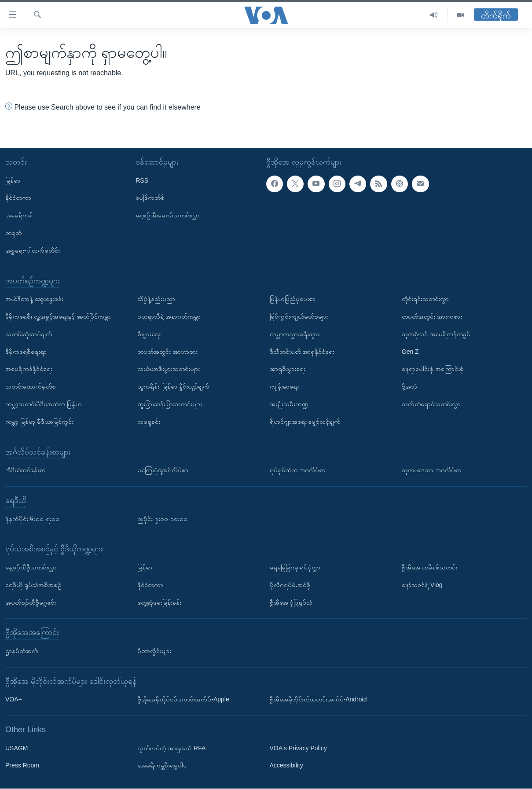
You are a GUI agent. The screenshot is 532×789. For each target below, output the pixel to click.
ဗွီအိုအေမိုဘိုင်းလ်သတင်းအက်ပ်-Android (318, 700)
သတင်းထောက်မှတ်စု (31, 386)
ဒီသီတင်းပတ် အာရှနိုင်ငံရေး (302, 352)
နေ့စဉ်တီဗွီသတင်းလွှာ (31, 567)
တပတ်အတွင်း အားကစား (167, 352)
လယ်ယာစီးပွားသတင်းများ (169, 369)
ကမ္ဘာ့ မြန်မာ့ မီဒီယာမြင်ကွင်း (39, 422)
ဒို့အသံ (409, 386)
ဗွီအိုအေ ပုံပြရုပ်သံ (291, 602)
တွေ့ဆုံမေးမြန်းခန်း (159, 602)
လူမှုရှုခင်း (149, 422)
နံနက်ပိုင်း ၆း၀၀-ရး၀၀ (32, 519)
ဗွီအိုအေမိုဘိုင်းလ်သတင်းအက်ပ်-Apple (183, 700)
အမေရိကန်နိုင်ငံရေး (29, 369)
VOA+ (14, 700)
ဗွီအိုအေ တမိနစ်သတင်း (429, 567)
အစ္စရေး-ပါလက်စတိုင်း (33, 250)
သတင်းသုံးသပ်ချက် (29, 334)
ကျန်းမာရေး (284, 386)
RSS (142, 180)
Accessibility (286, 766)
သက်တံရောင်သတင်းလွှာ (431, 404)
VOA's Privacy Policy (298, 748)
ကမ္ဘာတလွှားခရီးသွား (295, 334)
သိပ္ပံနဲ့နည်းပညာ (156, 299)
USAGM (17, 748)
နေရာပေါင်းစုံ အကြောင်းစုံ (433, 369)
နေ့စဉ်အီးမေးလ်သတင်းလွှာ (168, 215)
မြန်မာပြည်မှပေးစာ (293, 299)
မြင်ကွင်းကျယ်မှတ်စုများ (299, 316)
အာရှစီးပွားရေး (288, 369)
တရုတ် (13, 233)
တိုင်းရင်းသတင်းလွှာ (425, 299)
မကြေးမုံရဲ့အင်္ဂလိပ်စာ (163, 470)
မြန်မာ (13, 180)
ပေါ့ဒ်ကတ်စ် (150, 198)
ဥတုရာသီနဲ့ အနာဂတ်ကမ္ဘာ (169, 316)
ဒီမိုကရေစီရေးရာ (26, 352)
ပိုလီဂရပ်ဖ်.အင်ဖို (290, 585)
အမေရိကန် (19, 215)
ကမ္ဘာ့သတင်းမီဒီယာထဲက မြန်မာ (44, 404)
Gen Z (410, 352)
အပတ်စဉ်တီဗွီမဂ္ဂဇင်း (31, 602)
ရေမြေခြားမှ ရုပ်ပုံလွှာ (295, 567)
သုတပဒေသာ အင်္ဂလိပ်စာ (432, 470)
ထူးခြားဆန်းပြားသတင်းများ (170, 404)
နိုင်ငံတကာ (18, 198)
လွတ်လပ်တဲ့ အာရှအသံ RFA (171, 748)
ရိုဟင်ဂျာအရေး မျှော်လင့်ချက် (305, 422)
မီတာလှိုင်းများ (154, 651)
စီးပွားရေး (149, 334)
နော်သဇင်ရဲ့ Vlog (422, 585)
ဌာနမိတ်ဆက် (22, 651)
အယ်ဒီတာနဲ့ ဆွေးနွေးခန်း (34, 299)
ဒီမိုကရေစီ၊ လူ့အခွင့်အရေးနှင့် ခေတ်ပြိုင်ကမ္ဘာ (58, 316)
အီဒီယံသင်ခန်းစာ (26, 470)
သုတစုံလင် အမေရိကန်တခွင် (436, 334)
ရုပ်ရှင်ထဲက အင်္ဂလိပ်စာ (298, 470)
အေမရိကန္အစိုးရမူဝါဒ (162, 766)
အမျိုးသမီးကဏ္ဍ (289, 404)
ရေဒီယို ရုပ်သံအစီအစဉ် (33, 585)
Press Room (22, 766)
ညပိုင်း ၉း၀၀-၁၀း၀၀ (162, 519)
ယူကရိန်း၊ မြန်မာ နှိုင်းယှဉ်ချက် (173, 386)
